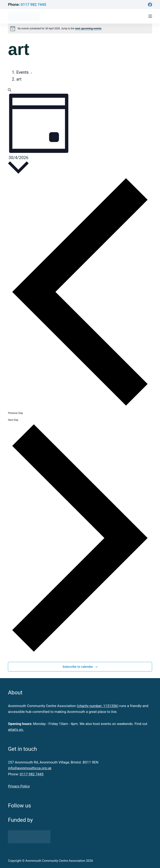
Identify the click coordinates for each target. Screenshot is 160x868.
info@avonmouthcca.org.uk (30, 768)
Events (23, 72)
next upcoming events (88, 29)
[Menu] (150, 16)
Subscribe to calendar (78, 667)
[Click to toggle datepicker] (18, 165)
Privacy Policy (19, 786)
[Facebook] (150, 5)
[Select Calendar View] (39, 124)
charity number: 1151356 (97, 706)
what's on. (16, 730)
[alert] (60, 29)
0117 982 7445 (33, 4)
